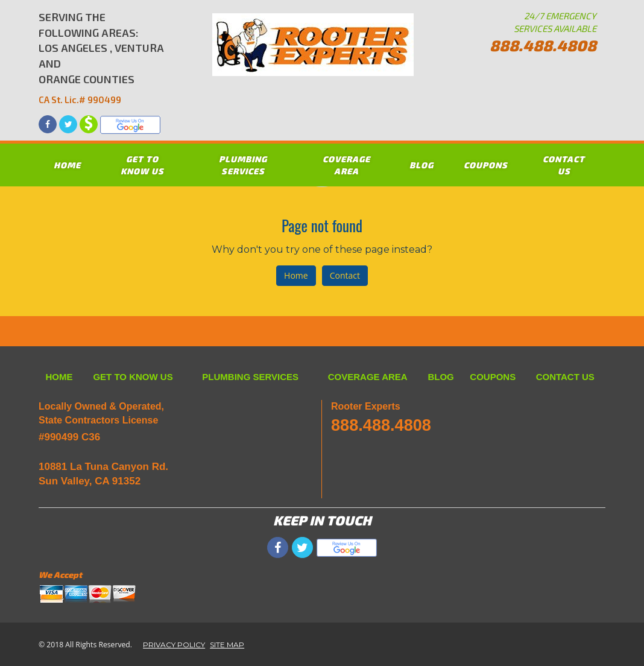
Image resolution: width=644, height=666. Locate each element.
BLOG (421, 165)
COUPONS (486, 165)
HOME (67, 165)
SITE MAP (227, 645)
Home (296, 275)
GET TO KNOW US (142, 165)
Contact (345, 275)
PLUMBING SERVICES (243, 165)
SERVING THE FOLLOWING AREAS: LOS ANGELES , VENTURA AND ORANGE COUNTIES (103, 58)
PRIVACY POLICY (174, 645)
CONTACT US (564, 165)
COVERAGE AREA (346, 165)
